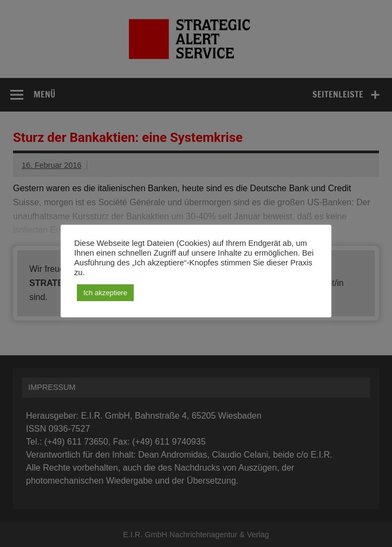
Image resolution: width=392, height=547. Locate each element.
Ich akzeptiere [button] (105, 293)
